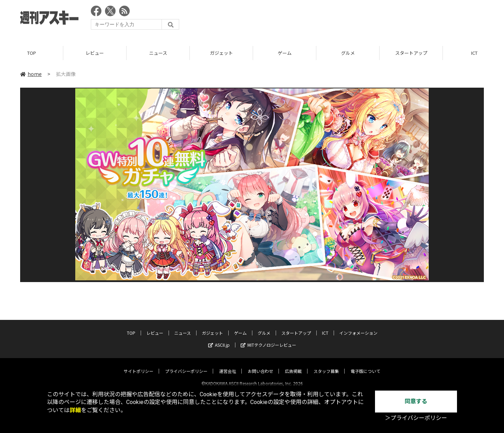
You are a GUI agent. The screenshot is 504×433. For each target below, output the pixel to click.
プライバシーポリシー (186, 365)
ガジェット (221, 53)
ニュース (158, 53)
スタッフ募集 (326, 365)
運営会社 (228, 365)
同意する (416, 401)
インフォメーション (358, 327)
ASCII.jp (219, 339)
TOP (32, 53)
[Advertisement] (355, 19)
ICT (325, 327)
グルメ (348, 53)
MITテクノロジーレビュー (268, 339)
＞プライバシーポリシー (416, 418)
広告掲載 (293, 365)
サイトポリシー (139, 365)
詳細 (75, 410)
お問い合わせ (260, 365)
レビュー (95, 53)
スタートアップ (411, 53)
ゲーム (285, 53)
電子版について (365, 365)
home (31, 74)
